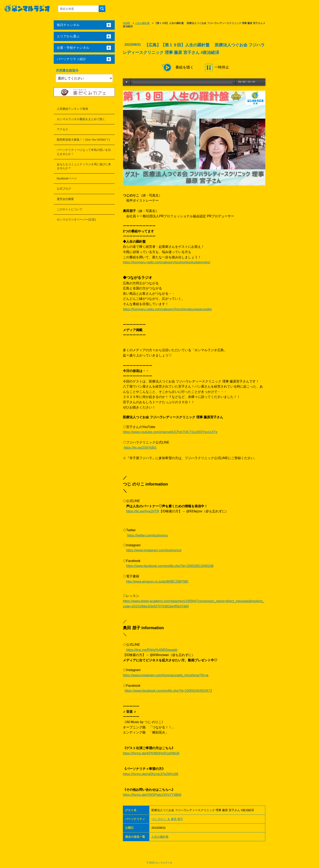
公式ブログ (64, 189)
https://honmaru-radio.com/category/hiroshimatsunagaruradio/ (167, 309)
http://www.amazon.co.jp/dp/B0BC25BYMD (157, 582)
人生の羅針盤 (142, 23)
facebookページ (67, 178)
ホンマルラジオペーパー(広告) (76, 219)
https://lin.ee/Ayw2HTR (143, 511)
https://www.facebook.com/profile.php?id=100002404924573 (168, 691)
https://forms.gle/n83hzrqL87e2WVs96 (151, 774)
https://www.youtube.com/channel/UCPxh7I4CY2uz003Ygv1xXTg (170, 432)
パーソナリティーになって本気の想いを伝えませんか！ (84, 152)
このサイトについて (70, 209)
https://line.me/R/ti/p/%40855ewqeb (152, 650)
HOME (127, 23)
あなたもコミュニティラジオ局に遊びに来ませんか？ (84, 166)
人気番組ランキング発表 (72, 109)
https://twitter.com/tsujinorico (147, 535)
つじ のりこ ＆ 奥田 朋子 (167, 819)
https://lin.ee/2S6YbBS (140, 448)
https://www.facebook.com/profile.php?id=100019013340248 (170, 566)
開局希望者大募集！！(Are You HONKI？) (83, 140)
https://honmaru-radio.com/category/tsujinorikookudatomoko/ (167, 262)
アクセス (62, 129)
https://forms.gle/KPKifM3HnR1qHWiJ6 (151, 753)
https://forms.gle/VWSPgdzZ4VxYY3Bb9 (152, 795)
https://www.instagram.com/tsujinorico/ (154, 550)
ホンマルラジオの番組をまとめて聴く (81, 119)
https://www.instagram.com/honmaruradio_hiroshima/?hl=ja (166, 675)
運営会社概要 (65, 199)
